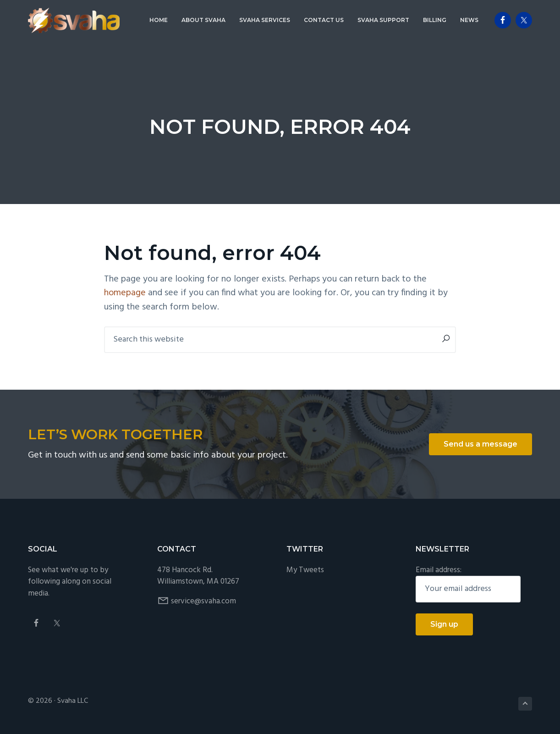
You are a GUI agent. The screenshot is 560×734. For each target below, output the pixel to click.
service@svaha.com (203, 601)
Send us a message (480, 444)
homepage (125, 293)
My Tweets (305, 570)
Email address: (439, 570)
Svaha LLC (73, 701)
